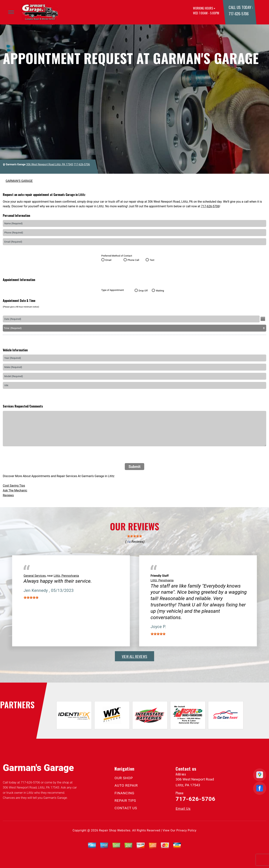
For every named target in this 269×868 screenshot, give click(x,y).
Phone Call (133, 260)
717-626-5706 (239, 14)
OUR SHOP (124, 778)
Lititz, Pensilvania (162, 580)
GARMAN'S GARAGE (19, 181)
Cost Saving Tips (14, 486)
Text (152, 260)
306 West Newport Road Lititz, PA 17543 (50, 164)
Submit (134, 467)
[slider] (134, 536)
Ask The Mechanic (15, 490)
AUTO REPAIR (126, 785)
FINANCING (124, 793)
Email (108, 260)
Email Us (183, 809)
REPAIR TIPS (125, 801)
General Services (35, 576)
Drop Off (143, 291)
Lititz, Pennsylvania (66, 576)
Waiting (160, 291)
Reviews (8, 495)
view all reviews (134, 656)
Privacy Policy (186, 830)
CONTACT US (126, 808)
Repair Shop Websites (115, 830)
